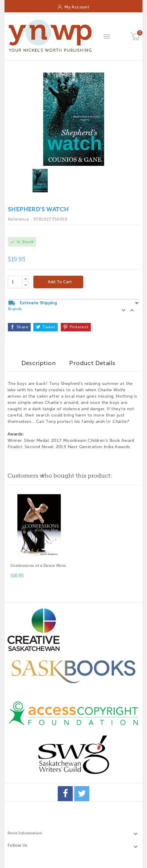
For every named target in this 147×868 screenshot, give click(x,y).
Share (22, 327)
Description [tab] (38, 363)
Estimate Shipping (74, 303)
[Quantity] (15, 282)
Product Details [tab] (92, 363)
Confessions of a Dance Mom (38, 566)
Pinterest (79, 327)
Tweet (49, 327)
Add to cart (59, 282)
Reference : (20, 219)
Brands (15, 309)
